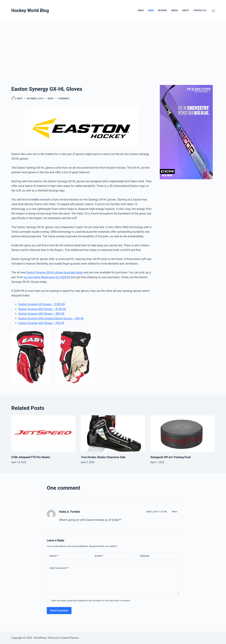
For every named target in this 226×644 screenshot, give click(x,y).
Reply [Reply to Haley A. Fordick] (175, 512)
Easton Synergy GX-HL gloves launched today (55, 272)
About (186, 10)
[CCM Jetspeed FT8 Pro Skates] (43, 433)
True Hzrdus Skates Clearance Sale (103, 457)
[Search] (213, 11)
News (141, 10)
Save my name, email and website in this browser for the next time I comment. (91, 601)
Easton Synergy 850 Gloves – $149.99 (42, 309)
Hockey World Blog (30, 11)
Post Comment (59, 611)
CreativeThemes (69, 638)
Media (175, 10)
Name (54, 556)
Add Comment (59, 568)
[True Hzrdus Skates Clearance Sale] (113, 433)
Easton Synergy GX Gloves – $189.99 (42, 304)
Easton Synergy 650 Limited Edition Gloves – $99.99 (51, 318)
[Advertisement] (113, 48)
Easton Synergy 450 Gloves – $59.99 (41, 323)
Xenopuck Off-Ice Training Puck (171, 457)
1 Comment (63, 99)
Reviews (162, 10)
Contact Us (200, 10)
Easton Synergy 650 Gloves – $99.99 (41, 314)
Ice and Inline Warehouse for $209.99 (47, 277)
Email (99, 556)
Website (145, 556)
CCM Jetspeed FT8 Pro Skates (31, 457)
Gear (151, 10)
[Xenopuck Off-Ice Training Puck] (183, 433)
